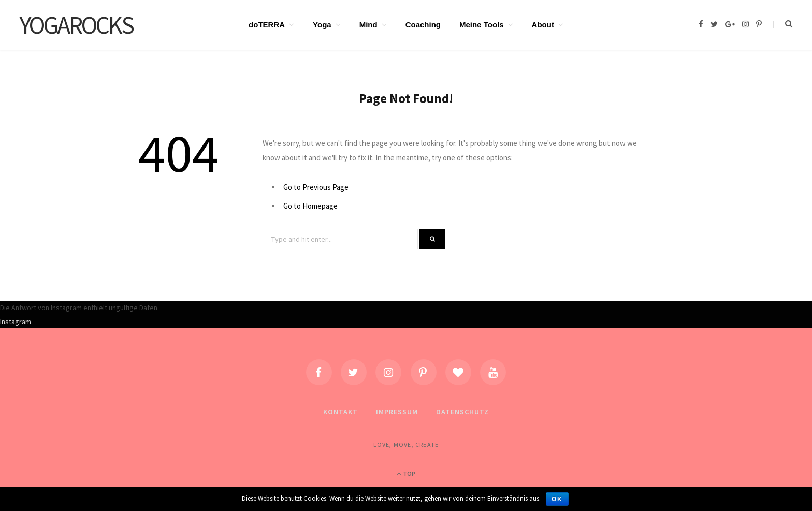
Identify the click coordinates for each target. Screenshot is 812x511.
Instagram (16, 322)
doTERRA (267, 25)
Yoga (322, 25)
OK (557, 499)
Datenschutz (462, 412)
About (543, 25)
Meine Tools (482, 25)
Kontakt (340, 412)
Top (406, 473)
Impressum (397, 412)
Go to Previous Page (316, 187)
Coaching (423, 25)
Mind (368, 25)
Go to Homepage (310, 206)
